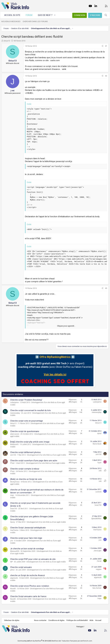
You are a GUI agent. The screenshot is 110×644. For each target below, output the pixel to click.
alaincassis (15, 434)
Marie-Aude (97, 444)
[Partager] (102, 46)
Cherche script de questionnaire (25, 431)
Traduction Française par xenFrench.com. (77, 641)
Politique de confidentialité (77, 620)
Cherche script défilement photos (25, 452)
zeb (100, 471)
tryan (99, 463)
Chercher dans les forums (35, 21)
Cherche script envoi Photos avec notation (30, 586)
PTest (12, 463)
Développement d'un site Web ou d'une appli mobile (47, 455)
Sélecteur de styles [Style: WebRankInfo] (12, 620)
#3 (106, 288)
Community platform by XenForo (39, 641)
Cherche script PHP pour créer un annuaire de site (33, 559)
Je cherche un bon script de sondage (27, 549)
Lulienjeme (14, 402)
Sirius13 (7, 41)
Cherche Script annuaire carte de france (28, 596)
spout (99, 433)
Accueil (98, 620)
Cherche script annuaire (21, 567)
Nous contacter (40, 620)
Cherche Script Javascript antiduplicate (28, 528)
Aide (91, 620)
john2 (12, 570)
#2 (106, 76)
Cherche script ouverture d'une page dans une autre (34, 461)
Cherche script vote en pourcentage (27, 421)
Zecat (99, 561)
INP (11, 562)
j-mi (12, 541)
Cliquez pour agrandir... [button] (66, 326)
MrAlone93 (14, 444)
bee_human (97, 588)
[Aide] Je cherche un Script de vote (26, 479)
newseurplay (15, 413)
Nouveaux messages (11, 21)
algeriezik (14, 578)
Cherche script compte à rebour (25, 469)
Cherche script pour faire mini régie (26, 538)
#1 (106, 46)
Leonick (98, 492)
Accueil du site (12, 15)
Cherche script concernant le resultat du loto (31, 410)
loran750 (14, 509)
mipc (12, 495)
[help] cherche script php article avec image (30, 442)
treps (99, 598)
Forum (29, 15)
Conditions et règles (56, 620)
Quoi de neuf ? (45, 15)
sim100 (13, 455)
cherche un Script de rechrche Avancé (27, 575)
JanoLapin (97, 551)
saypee (99, 569)
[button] (55, 15)
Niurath (13, 589)
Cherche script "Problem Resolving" (26, 400)
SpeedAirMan (96, 519)
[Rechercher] (106, 15)
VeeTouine (14, 530)
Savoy (13, 522)
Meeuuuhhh (15, 551)
